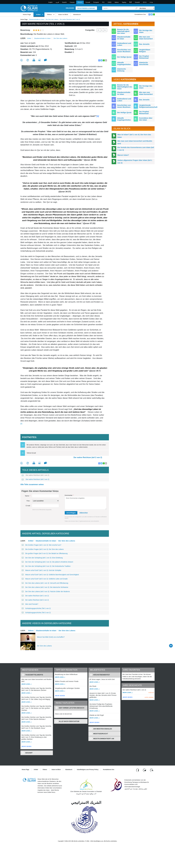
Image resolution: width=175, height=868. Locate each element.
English (51, 2)
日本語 (110, 2)
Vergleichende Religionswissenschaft (148, 106)
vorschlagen (71, 513)
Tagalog (124, 2)
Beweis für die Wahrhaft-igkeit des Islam (123, 31)
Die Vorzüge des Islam (146, 31)
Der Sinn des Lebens (52, 19)
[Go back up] (171, 646)
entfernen (151, 693)
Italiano (117, 2)
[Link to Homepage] (29, 8)
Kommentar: (69, 495)
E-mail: (28, 506)
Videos (49, 14)
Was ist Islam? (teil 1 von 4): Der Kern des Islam (134, 136)
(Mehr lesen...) (26, 684)
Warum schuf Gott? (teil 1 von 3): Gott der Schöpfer (41, 570)
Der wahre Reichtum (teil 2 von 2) (88, 457)
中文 (103, 2)
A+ (105, 30)
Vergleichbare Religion (145, 51)
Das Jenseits (144, 44)
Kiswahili (137, 2)
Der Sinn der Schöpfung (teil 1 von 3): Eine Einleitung (42, 558)
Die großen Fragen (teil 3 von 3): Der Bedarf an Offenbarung (45, 553)
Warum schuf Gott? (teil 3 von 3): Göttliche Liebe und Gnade (45, 579)
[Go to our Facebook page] (138, 770)
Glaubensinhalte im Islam (37, 19)
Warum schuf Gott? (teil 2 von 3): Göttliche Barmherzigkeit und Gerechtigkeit (50, 575)
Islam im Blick (63, 14)
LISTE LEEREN (149, 697)
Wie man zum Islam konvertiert (146, 38)
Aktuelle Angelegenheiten (124, 63)
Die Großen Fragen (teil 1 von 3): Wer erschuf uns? (41, 545)
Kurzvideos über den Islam (146, 119)
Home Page (27, 14)
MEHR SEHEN (26, 746)
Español (64, 2)
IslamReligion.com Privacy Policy (88, 770)
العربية (57, 2)
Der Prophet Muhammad (144, 57)
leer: (23, 38)
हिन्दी (131, 2)
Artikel (38, 14)
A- (98, 30)
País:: (28, 501)
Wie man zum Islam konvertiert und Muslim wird (135, 142)
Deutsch (80, 2)
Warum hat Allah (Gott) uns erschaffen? (51, 637)
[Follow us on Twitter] (145, 770)
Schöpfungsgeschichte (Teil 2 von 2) (36, 613)
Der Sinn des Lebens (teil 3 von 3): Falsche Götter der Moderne (46, 592)
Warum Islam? (123, 155)
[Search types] (147, 8)
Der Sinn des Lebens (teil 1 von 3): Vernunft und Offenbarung (45, 583)
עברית (151, 2)
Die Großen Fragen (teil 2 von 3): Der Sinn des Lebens (43, 549)
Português (96, 2)
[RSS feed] (152, 770)
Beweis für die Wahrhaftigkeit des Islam (125, 87)
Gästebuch (77, 14)
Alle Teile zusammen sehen (32, 484)
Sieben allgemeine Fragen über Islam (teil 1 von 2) (135, 162)
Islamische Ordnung (121, 70)
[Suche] (137, 8)
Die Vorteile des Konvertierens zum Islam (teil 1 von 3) (136, 149)
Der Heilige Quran (124, 57)
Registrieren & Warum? (86, 8)
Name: (28, 496)
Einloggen (70, 8)
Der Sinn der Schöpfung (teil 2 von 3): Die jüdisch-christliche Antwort (47, 562)
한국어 (145, 2)
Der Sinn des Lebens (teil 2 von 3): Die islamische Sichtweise (45, 587)
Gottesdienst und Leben (124, 44)
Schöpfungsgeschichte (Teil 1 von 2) (36, 608)
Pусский (88, 2)
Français (72, 2)
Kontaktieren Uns (140, 14)
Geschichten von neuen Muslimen (124, 51)
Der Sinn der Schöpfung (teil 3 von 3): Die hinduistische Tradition (46, 566)
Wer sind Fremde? (30, 604)
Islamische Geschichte (144, 63)
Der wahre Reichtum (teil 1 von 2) (35, 475)
